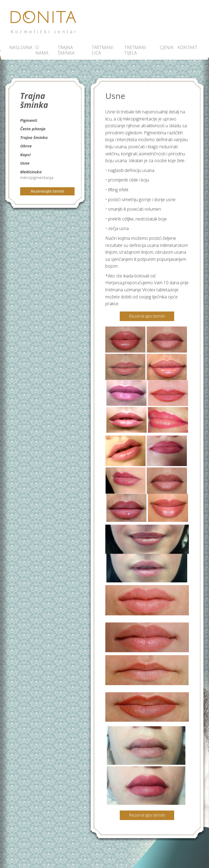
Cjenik (165, 47)
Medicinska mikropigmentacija (37, 175)
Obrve (26, 146)
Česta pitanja (33, 129)
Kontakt (185, 47)
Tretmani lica (103, 50)
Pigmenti (29, 120)
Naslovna (20, 47)
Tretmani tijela (135, 50)
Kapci (25, 155)
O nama (42, 50)
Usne (25, 163)
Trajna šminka (66, 50)
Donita (45, 20)
